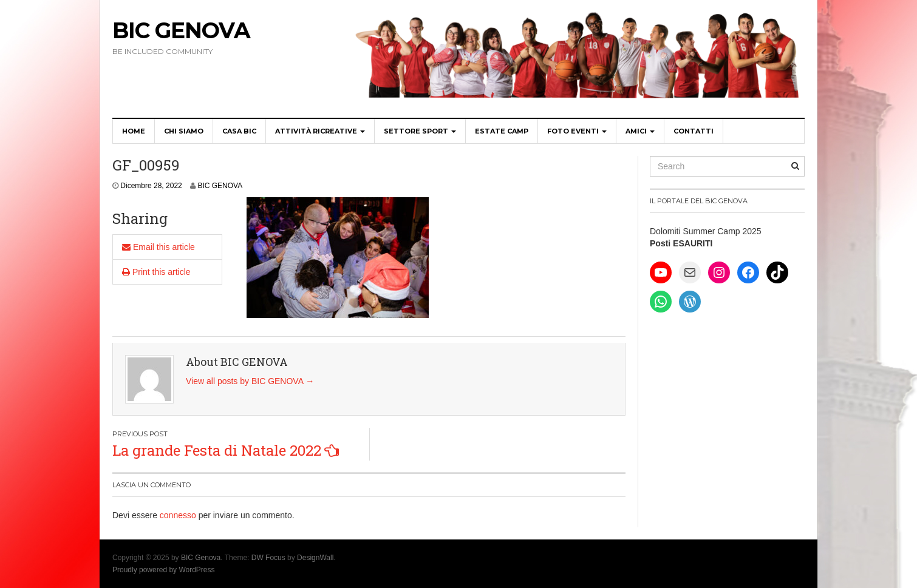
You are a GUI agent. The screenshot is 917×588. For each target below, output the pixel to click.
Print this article (156, 272)
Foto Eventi (577, 131)
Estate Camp (502, 131)
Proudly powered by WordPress (164, 570)
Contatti (694, 131)
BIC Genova (181, 30)
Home (134, 131)
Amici (640, 131)
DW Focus (268, 558)
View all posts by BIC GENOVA (250, 381)
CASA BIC (239, 131)
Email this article (159, 247)
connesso (178, 515)
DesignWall (315, 558)
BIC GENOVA (220, 186)
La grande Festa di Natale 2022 (217, 450)
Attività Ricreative (320, 131)
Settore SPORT (420, 131)
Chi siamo (184, 131)
